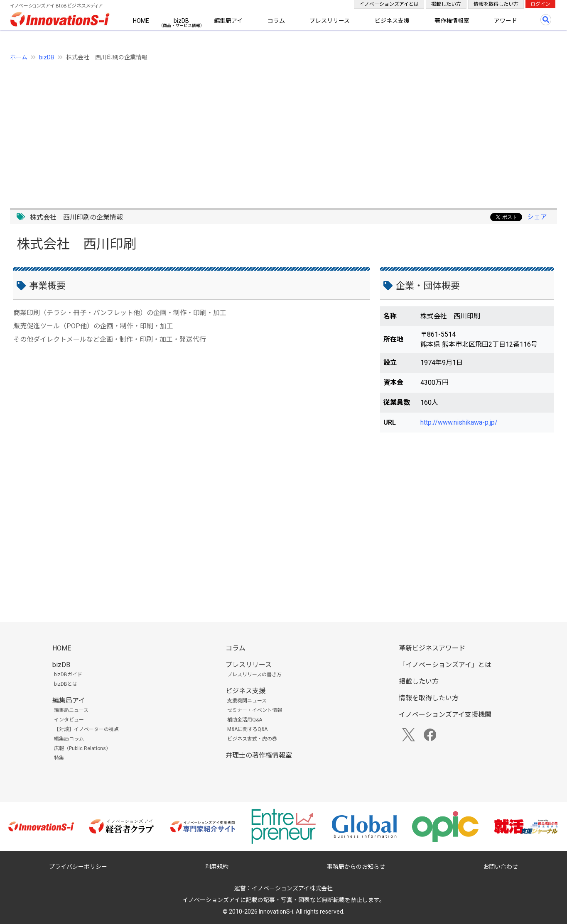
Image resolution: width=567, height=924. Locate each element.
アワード (506, 21)
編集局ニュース (71, 710)
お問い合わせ (501, 867)
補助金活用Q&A (245, 720)
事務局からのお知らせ (356, 867)
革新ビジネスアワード (432, 648)
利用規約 (217, 867)
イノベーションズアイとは (389, 4)
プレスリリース (330, 21)
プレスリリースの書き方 (254, 675)
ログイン (540, 4)
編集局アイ (228, 21)
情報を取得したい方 (496, 4)
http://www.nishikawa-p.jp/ (459, 422)
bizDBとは (66, 684)
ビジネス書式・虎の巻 (252, 739)
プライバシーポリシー (78, 867)
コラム (276, 21)
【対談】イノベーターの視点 (86, 729)
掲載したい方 (446, 4)
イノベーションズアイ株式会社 (292, 888)
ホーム (19, 57)
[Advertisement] (259, 130)
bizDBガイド (68, 675)
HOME (141, 21)
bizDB (181, 21)
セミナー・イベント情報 (255, 710)
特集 (59, 758)
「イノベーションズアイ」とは (445, 665)
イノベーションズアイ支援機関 (445, 715)
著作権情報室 (452, 21)
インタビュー (69, 720)
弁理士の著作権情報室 (259, 755)
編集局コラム (69, 739)
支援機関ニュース (247, 701)
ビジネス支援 (392, 21)
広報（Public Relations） (82, 748)
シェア (537, 217)
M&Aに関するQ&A (247, 729)
